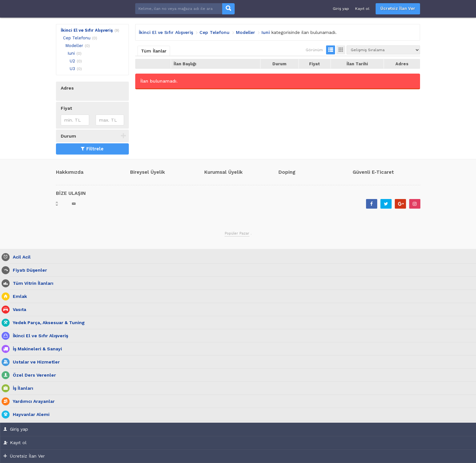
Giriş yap (341, 9)
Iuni (71, 53)
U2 (72, 61)
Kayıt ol (362, 9)
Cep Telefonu (77, 38)
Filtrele (92, 149)
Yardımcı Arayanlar (32, 401)
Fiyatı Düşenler (28, 270)
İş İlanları (21, 388)
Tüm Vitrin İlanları (31, 283)
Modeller (74, 46)
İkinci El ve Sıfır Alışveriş (87, 30)
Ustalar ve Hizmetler (35, 362)
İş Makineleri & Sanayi (36, 349)
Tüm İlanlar (154, 51)
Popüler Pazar (237, 233)
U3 (72, 69)
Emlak (18, 296)
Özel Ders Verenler (33, 375)
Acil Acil (20, 257)
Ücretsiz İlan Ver (398, 8)
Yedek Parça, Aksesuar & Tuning (47, 323)
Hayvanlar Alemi (30, 415)
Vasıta (18, 310)
